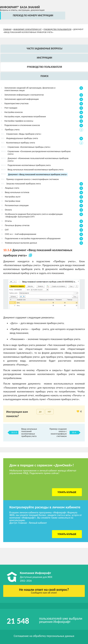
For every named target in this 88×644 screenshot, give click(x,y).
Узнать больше (67, 492)
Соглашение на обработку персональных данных (44, 636)
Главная (7, 29)
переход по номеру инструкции (33, 15)
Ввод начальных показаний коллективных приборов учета (29, 433)
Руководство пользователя (57, 29)
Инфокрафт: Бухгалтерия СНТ (28, 29)
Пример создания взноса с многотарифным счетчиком (58, 433)
